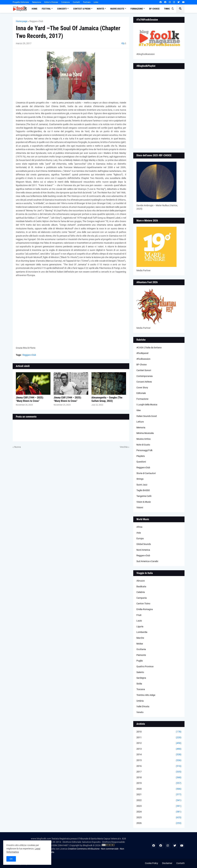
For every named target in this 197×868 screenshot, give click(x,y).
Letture (140, 422)
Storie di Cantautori (146, 473)
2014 (159, 755)
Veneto (140, 712)
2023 (159, 806)
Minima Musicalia (145, 433)
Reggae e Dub (36, 21)
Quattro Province (145, 666)
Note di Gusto (143, 445)
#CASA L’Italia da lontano (149, 348)
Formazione (142, 399)
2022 (159, 800)
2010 (159, 732)
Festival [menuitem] (46, 9)
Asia (139, 533)
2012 (159, 743)
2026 (159, 823)
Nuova (18, 447)
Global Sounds (144, 544)
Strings (140, 479)
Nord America (143, 550)
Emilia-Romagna (145, 609)
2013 (159, 749)
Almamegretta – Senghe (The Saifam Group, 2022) (107, 399)
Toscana (141, 689)
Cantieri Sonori (144, 370)
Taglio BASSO (143, 490)
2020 (159, 789)
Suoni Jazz (142, 485)
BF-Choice (142, 365)
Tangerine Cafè (144, 496)
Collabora (65, 2)
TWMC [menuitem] (167, 9)
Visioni (140, 507)
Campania (142, 598)
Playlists (141, 456)
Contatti (76, 2)
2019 (159, 783)
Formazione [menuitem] (137, 9)
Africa (139, 527)
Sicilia (139, 684)
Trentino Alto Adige (146, 695)
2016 (159, 766)
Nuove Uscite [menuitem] (117, 9)
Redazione (37, 2)
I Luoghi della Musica (147, 405)
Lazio (139, 621)
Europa (140, 538)
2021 (159, 795)
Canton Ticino (143, 604)
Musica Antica (144, 439)
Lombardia (142, 632)
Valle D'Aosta (143, 706)
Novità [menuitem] (100, 9)
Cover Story (142, 388)
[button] (173, 9)
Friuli (139, 615)
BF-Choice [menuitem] (154, 9)
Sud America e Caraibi (147, 561)
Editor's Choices (51, 2)
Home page (22, 21)
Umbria (140, 701)
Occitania (141, 649)
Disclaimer (167, 863)
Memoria (141, 427)
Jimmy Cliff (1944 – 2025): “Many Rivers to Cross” (30, 399)
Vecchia (124, 447)
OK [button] (11, 859)
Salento (140, 672)
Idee (139, 410)
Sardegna (141, 678)
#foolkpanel (142, 353)
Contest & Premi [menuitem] (82, 9)
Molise (140, 644)
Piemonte (141, 655)
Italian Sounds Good (147, 416)
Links (96, 2)
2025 (159, 818)
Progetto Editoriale (21, 2)
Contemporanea (145, 376)
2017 (159, 772)
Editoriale (141, 393)
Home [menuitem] (35, 9)
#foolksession (143, 359)
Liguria (140, 626)
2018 (159, 778)
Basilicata (141, 586)
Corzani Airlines (144, 382)
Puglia (140, 661)
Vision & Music (144, 502)
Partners (87, 2)
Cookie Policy (152, 863)
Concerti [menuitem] (62, 9)
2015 (159, 760)
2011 (159, 738)
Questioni (141, 462)
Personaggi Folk (144, 450)
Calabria (141, 592)
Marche (140, 638)
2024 (159, 812)
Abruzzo (141, 581)
